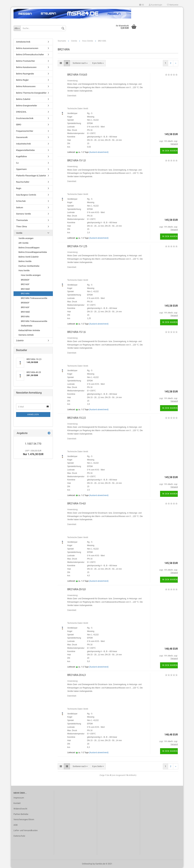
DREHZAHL (21, 112)
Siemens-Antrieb (26, 335)
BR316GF (25, 307)
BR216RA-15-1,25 (77, 246)
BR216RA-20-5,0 (77, 589)
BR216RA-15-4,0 (77, 503)
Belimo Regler (22, 80)
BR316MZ (25, 312)
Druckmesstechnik (25, 118)
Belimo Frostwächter (25, 61)
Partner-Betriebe (21, 814)
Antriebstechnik (23, 42)
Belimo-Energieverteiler (27, 106)
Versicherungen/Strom (24, 819)
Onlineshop (87, 864)
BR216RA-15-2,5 (77, 418)
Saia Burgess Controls (26, 195)
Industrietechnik (23, 144)
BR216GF (25, 284)
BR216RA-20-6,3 (77, 675)
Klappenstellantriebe (25, 150)
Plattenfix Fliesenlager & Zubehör (31, 176)
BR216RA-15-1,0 (77, 160)
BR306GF (25, 303)
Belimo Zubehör (23, 99)
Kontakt (17, 803)
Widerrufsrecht (20, 809)
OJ (17, 163)
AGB (16, 825)
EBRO (19, 125)
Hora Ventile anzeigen (31, 275)
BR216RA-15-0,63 (77, 75)
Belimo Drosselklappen (29, 248)
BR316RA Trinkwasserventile (34, 321)
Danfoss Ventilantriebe (29, 266)
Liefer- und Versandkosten (26, 830)
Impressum (19, 798)
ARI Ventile (23, 243)
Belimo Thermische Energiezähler (31, 93)
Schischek (21, 201)
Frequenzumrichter (25, 131)
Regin (19, 188)
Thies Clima (21, 227)
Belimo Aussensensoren (27, 48)
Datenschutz (19, 836)
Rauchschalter (23, 182)
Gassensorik (22, 137)
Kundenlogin (156, 5)
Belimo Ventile (25, 261)
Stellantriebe (27, 326)
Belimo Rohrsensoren (26, 86)
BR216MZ (25, 289)
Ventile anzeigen (26, 238)
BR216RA (25, 293)
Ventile (19, 233)
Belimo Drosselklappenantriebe (33, 252)
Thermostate (22, 220)
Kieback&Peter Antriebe (29, 330)
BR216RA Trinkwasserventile (34, 298)
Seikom (20, 207)
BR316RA (25, 317)
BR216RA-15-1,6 (77, 332)
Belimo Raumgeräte (25, 74)
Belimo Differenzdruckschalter (30, 55)
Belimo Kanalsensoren (26, 67)
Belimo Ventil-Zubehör (29, 257)
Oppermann (21, 169)
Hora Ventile (24, 270)
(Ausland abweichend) (99, 152)
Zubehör (20, 341)
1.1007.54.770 (33, 444)
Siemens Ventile (23, 214)
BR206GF (25, 280)
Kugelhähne (21, 156)
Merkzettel (173, 5)
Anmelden (33, 415)
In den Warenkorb (170, 151)
